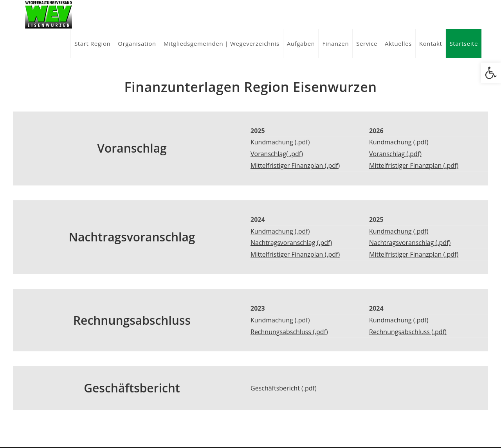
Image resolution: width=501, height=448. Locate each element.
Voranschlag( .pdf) (277, 154)
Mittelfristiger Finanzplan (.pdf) (295, 166)
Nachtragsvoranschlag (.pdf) (291, 243)
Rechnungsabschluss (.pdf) (289, 332)
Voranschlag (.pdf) (395, 154)
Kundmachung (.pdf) (280, 142)
